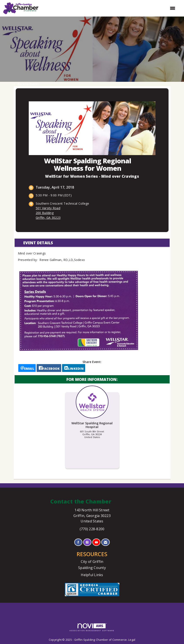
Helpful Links (92, 575)
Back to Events (27, 84)
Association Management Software (92, 627)
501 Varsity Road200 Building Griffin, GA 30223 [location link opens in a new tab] (48, 213)
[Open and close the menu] (109, 8)
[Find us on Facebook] (78, 542)
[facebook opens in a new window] (49, 368)
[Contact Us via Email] (106, 542)
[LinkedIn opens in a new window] (74, 368)
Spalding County (92, 568)
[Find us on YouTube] (96, 542)
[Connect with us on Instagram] (87, 542)
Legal (132, 640)
